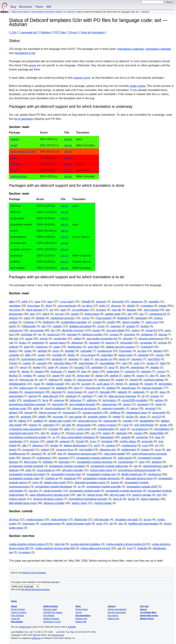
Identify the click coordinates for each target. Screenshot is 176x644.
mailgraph (139, 392)
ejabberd (61, 388)
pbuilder (70, 351)
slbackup (38, 446)
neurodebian (107, 363)
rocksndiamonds (50, 524)
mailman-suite (18, 409)
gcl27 (97, 446)
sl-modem (24, 552)
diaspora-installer (54, 503)
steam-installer (131, 322)
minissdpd (126, 343)
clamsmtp (58, 404)
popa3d (126, 437)
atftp (28, 355)
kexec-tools (126, 355)
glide (67, 429)
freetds (145, 326)
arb (119, 548)
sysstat (97, 322)
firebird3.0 (49, 322)
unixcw (15, 170)
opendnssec (129, 388)
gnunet (29, 413)
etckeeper (147, 335)
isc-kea (142, 351)
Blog (13, 7)
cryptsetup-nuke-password (25, 429)
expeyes (59, 400)
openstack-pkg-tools (21, 433)
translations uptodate (158, 49)
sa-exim (86, 384)
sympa (138, 433)
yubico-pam (26, 388)
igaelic (68, 380)
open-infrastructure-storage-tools (49, 495)
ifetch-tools (30, 462)
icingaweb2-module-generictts (124, 491)
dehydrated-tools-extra (23, 503)
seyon (23, 367)
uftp (24, 446)
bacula (163, 335)
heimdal (72, 335)
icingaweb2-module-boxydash (27, 474)
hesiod (134, 380)
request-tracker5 (93, 413)
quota (29, 339)
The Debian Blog (148, 612)
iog (136, 466)
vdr (41, 380)
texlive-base (92, 314)
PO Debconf (70, 12)
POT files (60, 32)
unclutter (14, 355)
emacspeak (84, 425)
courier (160, 355)
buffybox (48, 462)
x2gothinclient (106, 429)
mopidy (149, 384)
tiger (84, 372)
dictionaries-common (23, 152)
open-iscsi (152, 322)
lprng (45, 400)
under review (138, 86)
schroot (162, 343)
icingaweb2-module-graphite (26, 466)
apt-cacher (76, 417)
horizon (34, 441)
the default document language (35, 590)
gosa (163, 392)
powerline (38, 343)
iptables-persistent (80, 326)
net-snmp (15, 310)
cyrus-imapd (88, 355)
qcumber (58, 417)
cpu (93, 433)
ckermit (33, 396)
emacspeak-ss (46, 470)
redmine (53, 380)
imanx (140, 376)
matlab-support (55, 384)
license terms (58, 635)
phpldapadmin (18, 384)
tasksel (15, 139)
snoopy (155, 396)
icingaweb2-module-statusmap (109, 466)
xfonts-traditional (55, 409)
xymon (161, 372)
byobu (23, 343)
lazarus (110, 343)
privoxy (64, 367)
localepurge (105, 351)
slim (152, 376)
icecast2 (79, 367)
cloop (143, 417)
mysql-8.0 (151, 330)
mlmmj (119, 384)
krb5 (24, 302)
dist (43, 433)
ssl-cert (59, 314)
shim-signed (151, 310)
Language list (29, 32)
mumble (57, 355)
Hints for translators (93, 32)
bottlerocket (129, 450)
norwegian (146, 343)
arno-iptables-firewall (82, 404)
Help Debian (17, 622)
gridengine (113, 372)
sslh (100, 396)
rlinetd (117, 417)
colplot (50, 441)
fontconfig (118, 302)
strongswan (37, 330)
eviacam (65, 441)
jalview (13, 413)
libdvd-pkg (81, 520)
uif (49, 454)
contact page (25, 627)
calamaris (49, 425)
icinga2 (114, 335)
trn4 (129, 548)
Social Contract (18, 609)
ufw (44, 326)
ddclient (158, 351)
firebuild (142, 548)
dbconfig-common (73, 330)
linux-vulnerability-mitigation (78, 437)
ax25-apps (103, 384)
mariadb (153, 302)
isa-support (105, 318)
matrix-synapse (107, 425)
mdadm (57, 326)
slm (159, 495)
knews (145, 450)
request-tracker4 (34, 392)
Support (112, 606)
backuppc (57, 372)
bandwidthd (147, 421)
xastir (51, 367)
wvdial (37, 367)
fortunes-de (26, 380)
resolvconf (53, 335)
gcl (152, 392)
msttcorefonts (59, 520)
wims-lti (117, 499)
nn (54, 437)
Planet (39, 7)
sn (79, 487)
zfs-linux (14, 520)
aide (87, 359)
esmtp (163, 425)
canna (41, 376)
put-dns (33, 491)
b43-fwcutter (102, 520)
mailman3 (104, 380)
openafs (42, 363)
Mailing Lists (113, 619)
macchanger (86, 363)
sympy (86, 318)
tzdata (162, 306)
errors (32, 65)
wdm (12, 417)
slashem (146, 372)
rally (79, 495)
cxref (91, 392)
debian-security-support (120, 347)
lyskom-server (18, 499)
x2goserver (16, 330)
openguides (16, 491)
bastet (72, 372)
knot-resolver (49, 413)
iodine (127, 376)
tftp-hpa (14, 339)
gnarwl (115, 483)
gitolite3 (111, 388)
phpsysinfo (159, 413)
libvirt (49, 306)
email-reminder (53, 491)
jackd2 (75, 314)
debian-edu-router (55, 483)
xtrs (121, 524)
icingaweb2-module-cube (24, 478)
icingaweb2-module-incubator (67, 466)
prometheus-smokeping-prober (28, 437)
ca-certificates (80, 310)
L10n (14, 32)
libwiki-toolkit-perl (132, 474)
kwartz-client (79, 503)
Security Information (117, 612)
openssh (101, 302)
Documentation (83, 616)
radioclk (122, 392)
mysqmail (28, 450)
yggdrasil (71, 396)
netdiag (155, 367)
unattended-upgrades (74, 322)
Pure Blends (49, 616)
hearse (33, 425)
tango (122, 359)
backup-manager (152, 388)
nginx (27, 318)
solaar (28, 351)
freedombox (75, 347)
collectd (14, 347)
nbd (124, 363)
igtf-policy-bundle (72, 470)
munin (101, 326)
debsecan (77, 343)
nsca (111, 367)
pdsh (36, 409)
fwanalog (64, 462)
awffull (114, 376)
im (156, 446)
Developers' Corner (52, 622)
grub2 (14, 145)
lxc (40, 335)
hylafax (28, 376)
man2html (154, 359)
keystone (107, 441)
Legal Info (16, 619)
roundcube (60, 339)
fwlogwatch (107, 437)
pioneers (137, 359)
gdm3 (46, 314)
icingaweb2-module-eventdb (104, 487)
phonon (13, 318)
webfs (42, 417)
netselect (94, 343)
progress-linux (65, 450)
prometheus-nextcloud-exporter (137, 470)
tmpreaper (125, 351)
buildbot (38, 421)
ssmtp (41, 355)
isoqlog (110, 446)
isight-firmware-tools (78, 524)
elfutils (131, 306)
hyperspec (28, 524)
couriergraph (126, 462)
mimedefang (162, 429)
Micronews (26, 7)
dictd (27, 347)
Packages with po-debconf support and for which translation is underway (71, 106)
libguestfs (30, 326)
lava (158, 437)
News (78, 606)
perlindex (97, 367)
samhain (87, 396)
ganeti (56, 376)
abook (25, 372)
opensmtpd (16, 396)
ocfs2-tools (84, 429)
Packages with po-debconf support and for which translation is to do (67, 277)
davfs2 (13, 351)
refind (12, 372)
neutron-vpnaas (142, 495)
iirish (14, 363)
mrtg (137, 363)
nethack (42, 351)
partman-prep (19, 176)
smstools (26, 417)
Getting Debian (51, 606)
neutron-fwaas (103, 503)
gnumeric (130, 335)
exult (99, 524)
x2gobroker (16, 441)
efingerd (157, 462)
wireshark (141, 318)
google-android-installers (85, 544)
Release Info (81, 619)
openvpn (116, 326)
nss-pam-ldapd (115, 330)
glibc (12, 302)
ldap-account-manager (122, 396)
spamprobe (110, 421)
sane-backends (67, 306)
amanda (73, 359)
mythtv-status (128, 441)
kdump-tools (85, 380)
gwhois (159, 400)
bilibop (22, 421)
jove (76, 388)
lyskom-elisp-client (101, 470)
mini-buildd (86, 450)
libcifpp (13, 376)
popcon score (82, 78)
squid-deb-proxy (88, 421)
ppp (130, 314)
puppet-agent (58, 343)
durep (127, 404)
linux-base (34, 306)
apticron (43, 347)
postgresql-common (63, 318)
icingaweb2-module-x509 (142, 487)
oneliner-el (52, 478)
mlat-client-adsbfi (114, 454)
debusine (76, 400)
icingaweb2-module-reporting (95, 462)
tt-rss (93, 441)
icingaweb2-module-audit (84, 491)
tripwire (39, 372)
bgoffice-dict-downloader (143, 524)
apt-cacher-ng (103, 359)
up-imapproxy (140, 429)
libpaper (132, 310)
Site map (144, 606)
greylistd (150, 409)
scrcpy (147, 520)
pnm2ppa (27, 335)
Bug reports (113, 616)
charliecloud (129, 446)
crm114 (156, 417)
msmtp (44, 339)
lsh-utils (66, 425)
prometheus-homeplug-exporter (88, 499)
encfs (12, 359)
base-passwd (34, 310)
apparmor (137, 302)
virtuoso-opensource (151, 339)
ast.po (68, 139)
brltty (102, 306)
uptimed (148, 347)
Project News (82, 609)
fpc (53, 330)
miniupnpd (69, 413)
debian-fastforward (75, 446)
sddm (14, 158)
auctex (97, 330)
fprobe (54, 446)
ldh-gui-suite (117, 495)
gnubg (150, 363)
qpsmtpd (64, 458)
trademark (36, 638)
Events (79, 612)
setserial (143, 355)
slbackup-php (108, 450)
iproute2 (101, 310)
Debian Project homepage (34, 573)
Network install (50, 609)
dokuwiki (105, 392)
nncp (158, 450)
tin (143, 396)
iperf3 (12, 326)
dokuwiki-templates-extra (90, 483)
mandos (128, 421)
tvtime (134, 409)
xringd (131, 499)
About (14, 606)
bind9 (87, 302)
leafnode (121, 433)
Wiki (49, 7)
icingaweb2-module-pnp (101, 474)
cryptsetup (147, 306)
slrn (74, 384)
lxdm (163, 376)
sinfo (29, 470)
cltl (111, 524)
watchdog (107, 355)
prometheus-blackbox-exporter (28, 404)
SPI (35, 635)
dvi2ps (130, 417)
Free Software (17, 616)
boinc (56, 351)
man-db (116, 310)
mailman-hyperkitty (113, 409)
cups (37, 302)
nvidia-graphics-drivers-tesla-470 (29, 544)
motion (27, 363)
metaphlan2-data (136, 413)
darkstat (134, 384)
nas (141, 314)
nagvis (106, 433)
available (72, 627)
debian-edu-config (60, 421)
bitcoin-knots (95, 495)
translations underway (131, 49)
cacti (68, 376)
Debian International (21, 12)
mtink (158, 404)
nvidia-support (35, 520)
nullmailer (86, 351)
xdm (12, 367)
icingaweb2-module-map (66, 474)
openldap (15, 306)
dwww (99, 376)
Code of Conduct (19, 612)
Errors (73, 32)
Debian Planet (147, 619)
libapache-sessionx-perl (82, 454)
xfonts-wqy (83, 376)
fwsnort (26, 458)
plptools (14, 470)
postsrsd (130, 372)
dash (63, 310)
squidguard (30, 400)
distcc (96, 372)
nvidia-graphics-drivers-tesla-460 (55, 548)
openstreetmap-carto (156, 466)
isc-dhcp (87, 306)
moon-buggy (75, 392)
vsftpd (77, 339)
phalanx (14, 392)
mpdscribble (156, 433)
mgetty (120, 380)
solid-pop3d (125, 458)
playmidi (56, 392)
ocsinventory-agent (33, 359)
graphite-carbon (97, 417)
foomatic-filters (63, 363)
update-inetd (112, 314)
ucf (51, 310)
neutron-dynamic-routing (48, 499)
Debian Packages (51, 619)
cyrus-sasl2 (67, 302)
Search (143, 609)
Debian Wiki (81, 622)
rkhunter (128, 339)
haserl (13, 450)
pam (50, 302)
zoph (81, 441)
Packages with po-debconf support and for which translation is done (67, 185)
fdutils (71, 355)
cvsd (145, 446)
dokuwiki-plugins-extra (139, 478)
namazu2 (45, 388)
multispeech (44, 458)
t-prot (125, 425)
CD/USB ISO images (53, 612)
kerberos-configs (92, 335)
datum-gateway (150, 499)
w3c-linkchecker (144, 425)
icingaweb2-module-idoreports (101, 478)
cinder (55, 429)
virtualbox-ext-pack (126, 520)
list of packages (23, 119)
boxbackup (155, 474)
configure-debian (154, 380)
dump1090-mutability (135, 400)
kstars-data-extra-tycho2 (95, 548)
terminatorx (109, 400)
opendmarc (138, 367)
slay (11, 380)
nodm (12, 400)
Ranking (46, 32)
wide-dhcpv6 (51, 396)
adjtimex (92, 400)
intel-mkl (60, 544)
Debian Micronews (149, 616)
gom (142, 462)
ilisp (60, 454)
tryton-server (76, 433)
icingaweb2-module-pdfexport (94, 458)
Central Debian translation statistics (47, 12)
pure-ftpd (93, 347)
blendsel (16, 164)
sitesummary (110, 404)
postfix (111, 322)
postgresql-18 (158, 314)
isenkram (57, 359)
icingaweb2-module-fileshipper (54, 487)
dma (122, 367)
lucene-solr (94, 388)
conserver (142, 437)
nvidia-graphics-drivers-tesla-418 (126, 544)
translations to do (25, 53)
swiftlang (115, 413)
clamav (30, 322)
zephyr (136, 330)
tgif (11, 421)
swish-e (55, 433)
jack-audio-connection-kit (102, 339)
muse (37, 384)
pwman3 (36, 454)
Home (14, 601)
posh (123, 429)
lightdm (40, 318)
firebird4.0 (123, 318)
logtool (45, 450)
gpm (33, 314)
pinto (35, 483)
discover (116, 306)
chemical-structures (84, 409)
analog (131, 326)
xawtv (57, 347)
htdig (163, 363)
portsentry (143, 404)
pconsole (147, 441)
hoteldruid (70, 478)
